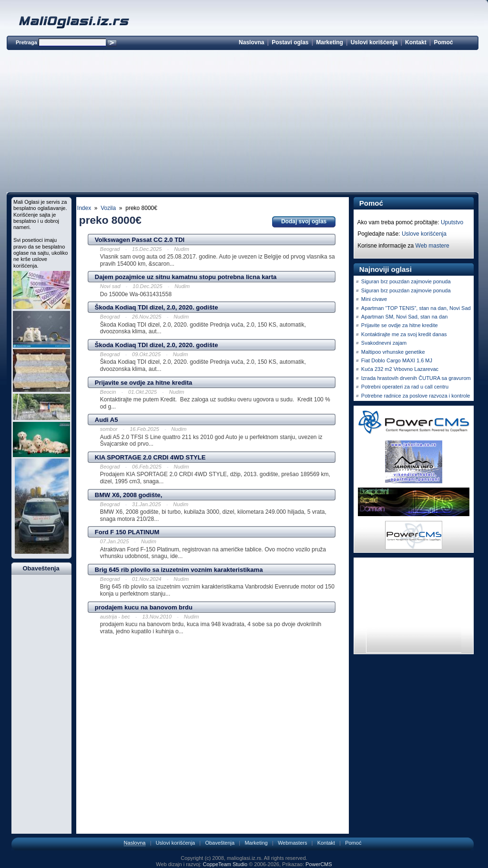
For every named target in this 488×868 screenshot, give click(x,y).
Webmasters (293, 843)
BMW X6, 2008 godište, (129, 495)
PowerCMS (319, 864)
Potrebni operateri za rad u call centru (405, 387)
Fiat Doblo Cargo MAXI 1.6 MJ (397, 360)
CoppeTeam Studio (225, 864)
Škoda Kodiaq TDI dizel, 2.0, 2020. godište (157, 307)
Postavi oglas (290, 42)
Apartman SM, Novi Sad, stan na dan (405, 317)
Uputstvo (452, 222)
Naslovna (251, 42)
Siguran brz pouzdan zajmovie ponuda (406, 281)
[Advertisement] (243, 123)
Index (84, 208)
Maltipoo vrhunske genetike (393, 352)
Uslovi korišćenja (374, 42)
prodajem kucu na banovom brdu (144, 607)
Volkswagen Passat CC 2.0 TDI (140, 240)
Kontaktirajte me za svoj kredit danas (404, 334)
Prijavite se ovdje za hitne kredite (400, 325)
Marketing (330, 42)
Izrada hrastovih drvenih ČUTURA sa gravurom (416, 378)
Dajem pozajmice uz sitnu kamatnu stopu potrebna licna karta (186, 277)
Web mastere (432, 246)
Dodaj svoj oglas (304, 221)
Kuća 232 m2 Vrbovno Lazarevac (400, 369)
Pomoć (443, 42)
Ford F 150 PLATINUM (127, 532)
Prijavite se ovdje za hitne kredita (143, 383)
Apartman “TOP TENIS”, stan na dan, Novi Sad (416, 308)
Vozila (108, 208)
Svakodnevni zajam (384, 343)
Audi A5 (107, 420)
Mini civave (374, 299)
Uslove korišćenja (424, 234)
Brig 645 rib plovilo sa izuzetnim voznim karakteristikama (179, 570)
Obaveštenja (220, 843)
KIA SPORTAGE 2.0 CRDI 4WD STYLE (150, 457)
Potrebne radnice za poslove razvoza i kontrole (416, 396)
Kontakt (416, 42)
